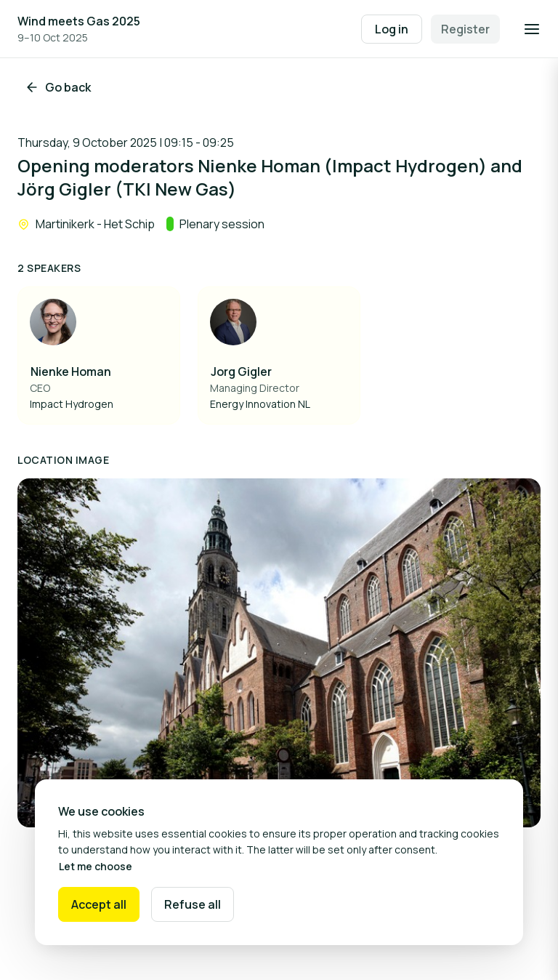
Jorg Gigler (241, 371)
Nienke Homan (71, 371)
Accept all (99, 904)
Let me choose (96, 866)
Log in (392, 29)
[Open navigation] (532, 29)
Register (465, 29)
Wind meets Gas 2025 (79, 21)
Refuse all (193, 904)
